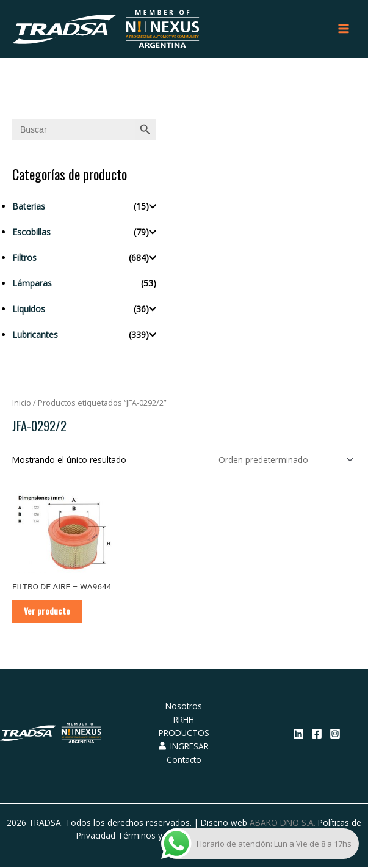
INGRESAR (184, 747)
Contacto (184, 760)
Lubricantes (35, 335)
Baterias (29, 207)
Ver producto (48, 612)
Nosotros (184, 707)
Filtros (24, 258)
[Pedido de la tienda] (284, 460)
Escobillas (31, 232)
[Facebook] (317, 735)
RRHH (184, 720)
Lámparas (32, 284)
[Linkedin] (298, 735)
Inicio (22, 403)
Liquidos (29, 309)
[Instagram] (335, 735)
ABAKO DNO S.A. (283, 823)
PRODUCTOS (184, 734)
